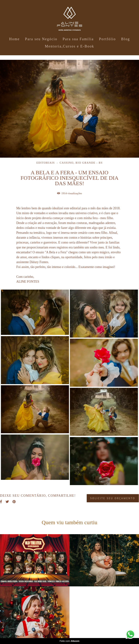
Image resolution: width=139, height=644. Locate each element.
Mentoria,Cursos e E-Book (70, 46)
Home (14, 39)
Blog (126, 39)
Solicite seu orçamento (113, 498)
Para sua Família (78, 39)
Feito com (69, 641)
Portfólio (107, 39)
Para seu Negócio (41, 39)
